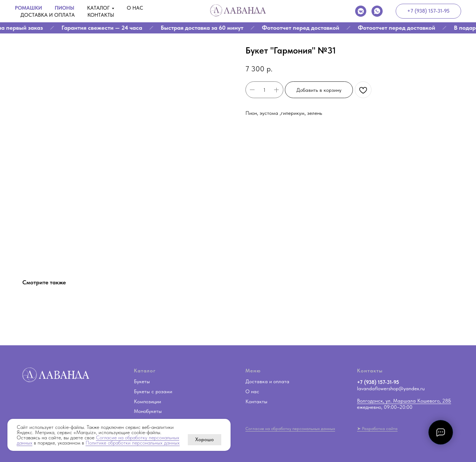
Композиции (147, 401)
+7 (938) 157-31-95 (378, 382)
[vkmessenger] (361, 11)
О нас (135, 8)
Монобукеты (148, 411)
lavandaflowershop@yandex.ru (391, 388)
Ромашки (28, 8)
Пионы (65, 8)
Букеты (142, 381)
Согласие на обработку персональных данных (290, 429)
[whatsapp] (377, 11)
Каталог (98, 8)
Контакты (101, 15)
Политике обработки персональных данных (133, 443)
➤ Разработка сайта (377, 429)
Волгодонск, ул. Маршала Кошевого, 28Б (404, 401)
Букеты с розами (153, 391)
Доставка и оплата (48, 15)
